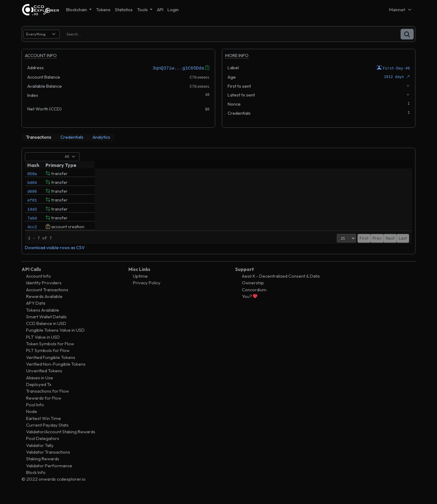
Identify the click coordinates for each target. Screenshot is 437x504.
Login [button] (173, 10)
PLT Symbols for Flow (48, 361)
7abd (32, 225)
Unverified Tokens (44, 381)
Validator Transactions (48, 462)
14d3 (32, 215)
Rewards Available (44, 306)
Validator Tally (40, 455)
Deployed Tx (39, 394)
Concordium (254, 300)
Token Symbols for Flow (50, 354)
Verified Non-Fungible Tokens (56, 374)
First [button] (358, 248)
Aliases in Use (40, 388)
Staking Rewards (43, 469)
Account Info (39, 286)
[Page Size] (341, 248)
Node (32, 422)
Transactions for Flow (47, 401)
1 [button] (381, 248)
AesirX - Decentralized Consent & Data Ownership (281, 289)
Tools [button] (143, 10)
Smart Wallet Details (46, 327)
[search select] (42, 34)
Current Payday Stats (47, 435)
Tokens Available (43, 320)
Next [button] (390, 248)
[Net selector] (401, 10)
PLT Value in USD (43, 347)
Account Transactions (47, 300)
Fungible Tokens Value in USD (55, 340)
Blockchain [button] (77, 10)
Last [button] (403, 248)
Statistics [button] (124, 10)
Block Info (36, 483)
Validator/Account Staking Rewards (61, 442)
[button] (407, 34)
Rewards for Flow (44, 408)
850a (32, 173)
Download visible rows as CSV (55, 258)
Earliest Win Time (44, 428)
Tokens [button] (103, 10)
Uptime (140, 286)
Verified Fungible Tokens (51, 367)
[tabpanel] (218, 206)
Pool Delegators (43, 449)
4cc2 (32, 235)
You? (250, 306)
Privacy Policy (147, 293)
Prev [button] (371, 248)
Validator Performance (49, 476)
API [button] (160, 10)
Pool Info (35, 415)
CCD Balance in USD (46, 334)
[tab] (39, 137)
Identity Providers (44, 293)
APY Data (36, 313)
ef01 (32, 204)
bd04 (32, 184)
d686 (32, 194)
